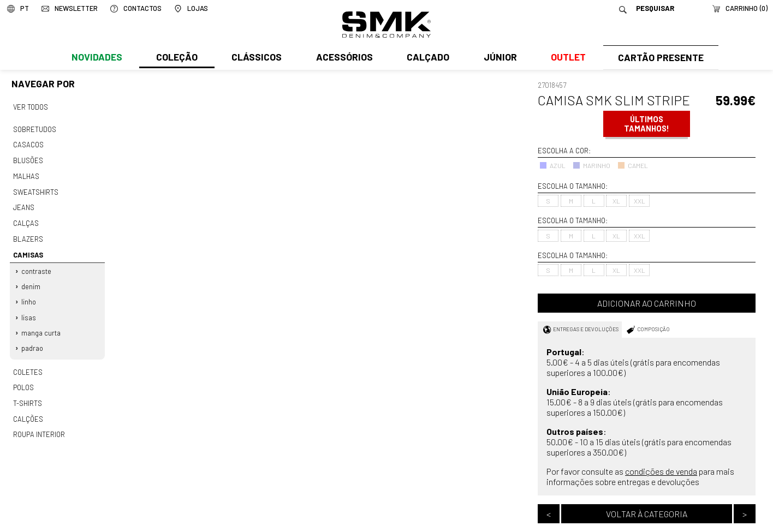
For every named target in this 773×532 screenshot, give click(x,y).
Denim (31, 279)
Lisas (29, 309)
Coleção (176, 58)
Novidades (96, 58)
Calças (25, 218)
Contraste (37, 265)
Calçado (426, 58)
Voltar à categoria (647, 514)
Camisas (28, 248)
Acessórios (343, 58)
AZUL (552, 165)
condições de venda (661, 471)
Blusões (28, 158)
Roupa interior (39, 422)
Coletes (28, 362)
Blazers (28, 234)
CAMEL (633, 165)
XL (616, 201)
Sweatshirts (35, 188)
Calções (28, 407)
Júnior (498, 58)
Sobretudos (35, 128)
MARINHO (591, 165)
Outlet (565, 58)
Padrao (33, 339)
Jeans (23, 204)
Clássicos (255, 58)
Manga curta (41, 324)
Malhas (26, 174)
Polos (23, 377)
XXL (640, 201)
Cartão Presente (659, 58)
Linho (29, 294)
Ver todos (31, 106)
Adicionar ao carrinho (647, 303)
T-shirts (28, 392)
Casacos (28, 144)
